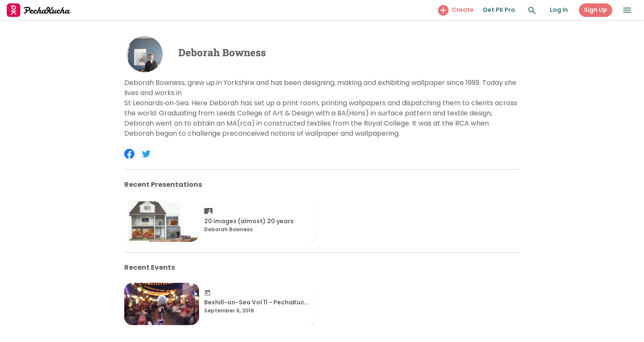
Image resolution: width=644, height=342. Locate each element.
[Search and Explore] (532, 11)
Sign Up (596, 10)
